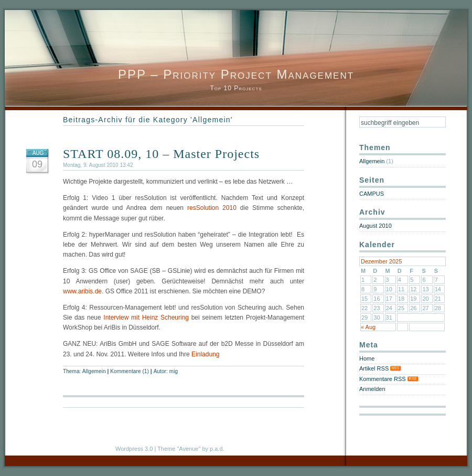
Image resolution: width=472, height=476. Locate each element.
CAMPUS (372, 194)
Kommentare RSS (389, 379)
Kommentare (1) (130, 371)
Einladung (205, 354)
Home (367, 358)
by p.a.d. (213, 449)
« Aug (368, 327)
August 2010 (376, 226)
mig (174, 371)
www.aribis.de (82, 291)
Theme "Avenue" (179, 449)
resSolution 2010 (212, 208)
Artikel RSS (380, 368)
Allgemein (94, 371)
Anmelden (372, 389)
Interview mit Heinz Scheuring (146, 318)
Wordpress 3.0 (134, 449)
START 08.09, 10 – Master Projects (161, 154)
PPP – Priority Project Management (236, 74)
